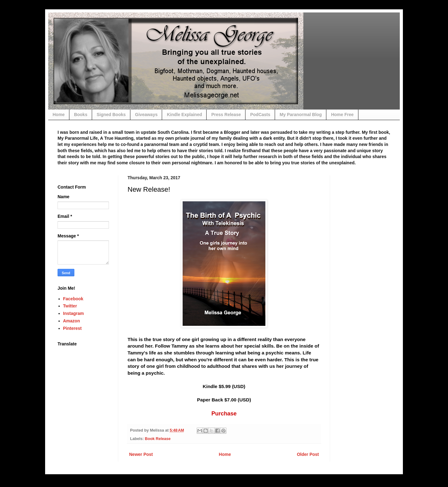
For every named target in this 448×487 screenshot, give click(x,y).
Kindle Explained (184, 115)
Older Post (308, 454)
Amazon (72, 321)
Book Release (158, 439)
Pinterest (72, 328)
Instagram (74, 313)
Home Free (342, 115)
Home (59, 115)
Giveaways (146, 115)
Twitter (70, 306)
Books (81, 115)
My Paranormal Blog (301, 115)
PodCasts (260, 115)
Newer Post (141, 454)
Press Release (226, 115)
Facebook (73, 299)
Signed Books (111, 115)
